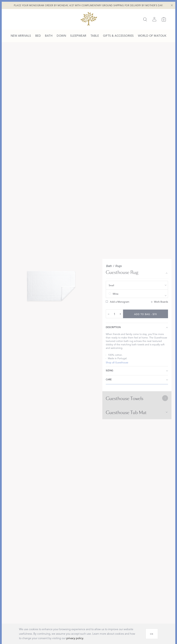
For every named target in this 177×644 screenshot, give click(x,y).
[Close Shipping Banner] (172, 5)
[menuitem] (21, 36)
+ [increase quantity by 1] (120, 314)
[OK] (152, 634)
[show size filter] (137, 285)
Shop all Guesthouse (117, 363)
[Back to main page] (89, 19)
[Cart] (164, 19)
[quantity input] (114, 314)
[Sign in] (154, 19)
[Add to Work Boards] (159, 302)
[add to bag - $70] (146, 314)
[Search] (145, 19)
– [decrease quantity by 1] (109, 314)
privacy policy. (75, 638)
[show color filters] (137, 294)
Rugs (118, 266)
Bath (109, 266)
